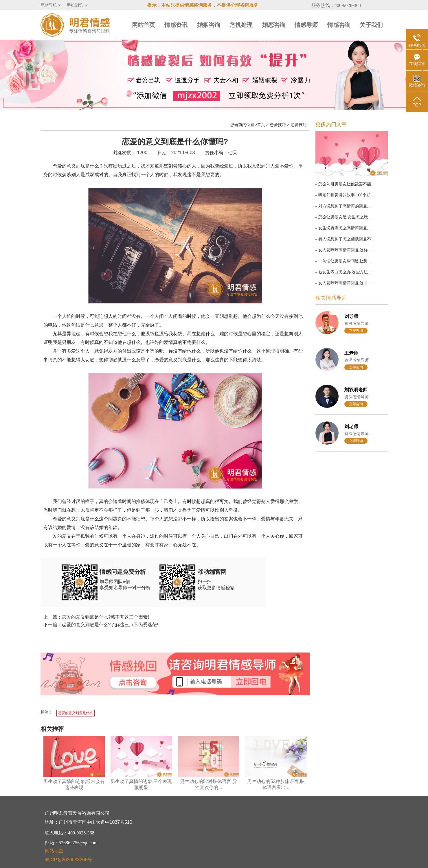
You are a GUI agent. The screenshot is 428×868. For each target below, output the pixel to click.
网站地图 (54, 851)
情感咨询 (339, 25)
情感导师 (306, 25)
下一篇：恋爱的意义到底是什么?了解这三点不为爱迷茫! (101, 625)
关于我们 (371, 25)
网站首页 (144, 25)
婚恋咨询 (274, 25)
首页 (261, 125)
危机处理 (241, 25)
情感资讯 (176, 25)
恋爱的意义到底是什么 (76, 713)
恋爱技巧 (278, 125)
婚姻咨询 (209, 25)
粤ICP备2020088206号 (69, 860)
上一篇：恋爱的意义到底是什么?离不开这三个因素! (96, 617)
